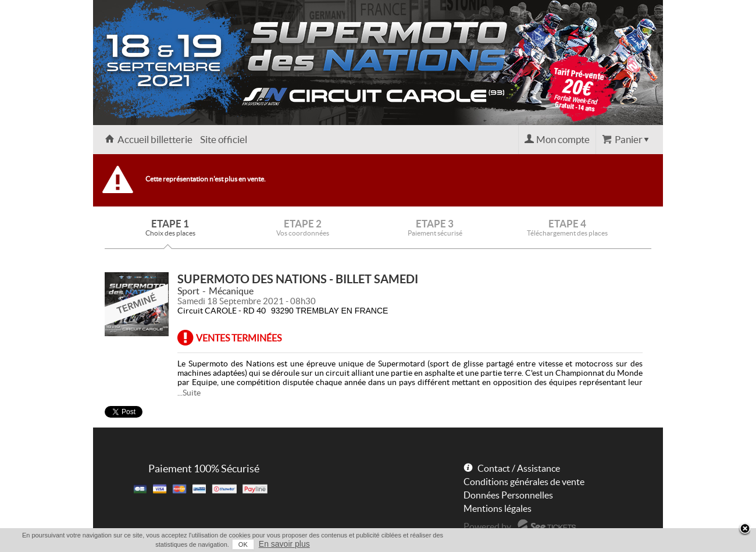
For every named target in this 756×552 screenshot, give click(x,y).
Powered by (487, 526)
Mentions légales (498, 508)
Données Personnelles (508, 495)
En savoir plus (284, 544)
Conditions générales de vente (524, 482)
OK (243, 544)
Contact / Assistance (519, 468)
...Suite (189, 393)
